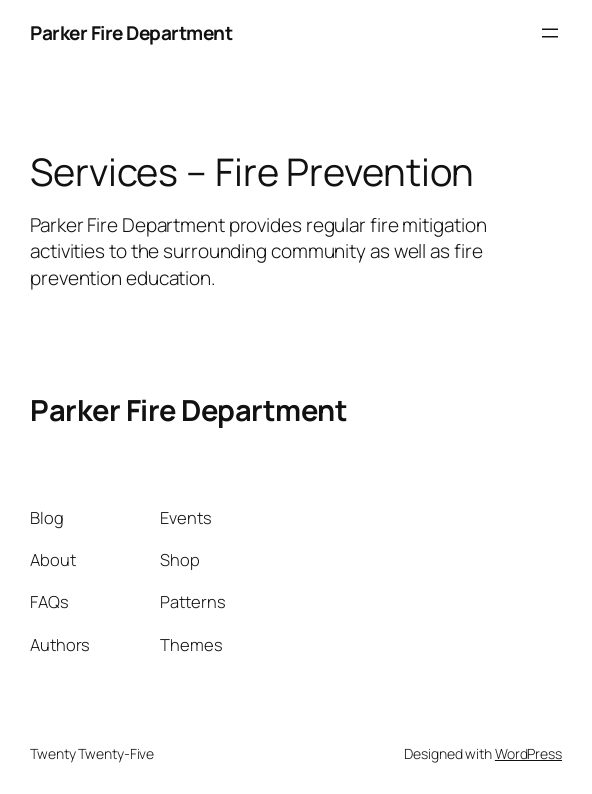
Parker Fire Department (131, 33)
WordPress (528, 753)
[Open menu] (550, 33)
